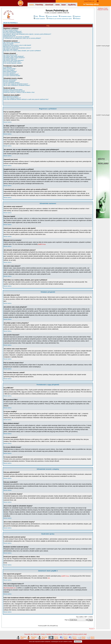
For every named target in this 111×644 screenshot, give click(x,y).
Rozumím (78, 641)
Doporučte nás (28, 634)
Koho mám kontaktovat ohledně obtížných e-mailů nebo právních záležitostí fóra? (26, 99)
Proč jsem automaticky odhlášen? (13, 33)
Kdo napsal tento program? (11, 97)
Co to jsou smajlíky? (9, 70)
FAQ (36, 16)
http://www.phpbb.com (10, 588)
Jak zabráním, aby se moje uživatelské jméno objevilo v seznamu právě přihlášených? (27, 34)
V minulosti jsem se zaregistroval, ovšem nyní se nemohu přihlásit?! (22, 38)
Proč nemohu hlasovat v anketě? (13, 63)
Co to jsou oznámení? (10, 73)
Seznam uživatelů (52, 16)
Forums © (92, 629)
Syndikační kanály (57, 634)
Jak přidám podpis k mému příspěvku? (14, 58)
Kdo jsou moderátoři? (9, 81)
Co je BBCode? (8, 67)
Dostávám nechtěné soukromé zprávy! (14, 91)
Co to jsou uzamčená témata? (12, 76)
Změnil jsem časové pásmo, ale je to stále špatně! (17, 45)
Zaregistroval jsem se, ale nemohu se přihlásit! (16, 37)
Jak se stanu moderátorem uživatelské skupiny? (17, 85)
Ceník (106, 8)
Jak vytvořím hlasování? (10, 59)
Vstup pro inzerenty (103, 10)
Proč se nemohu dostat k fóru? (12, 62)
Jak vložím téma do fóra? (10, 55)
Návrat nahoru (7, 122)
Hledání (43, 634)
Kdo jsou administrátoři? (10, 80)
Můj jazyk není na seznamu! (11, 47)
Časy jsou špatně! (8, 44)
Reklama (101, 8)
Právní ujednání (68, 634)
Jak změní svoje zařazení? (11, 49)
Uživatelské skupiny (65, 16)
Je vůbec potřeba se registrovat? (13, 31)
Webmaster (37, 634)
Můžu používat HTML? (10, 69)
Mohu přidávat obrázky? (10, 71)
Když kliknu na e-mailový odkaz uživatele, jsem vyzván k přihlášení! (22, 51)
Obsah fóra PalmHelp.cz (10, 23)
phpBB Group (42, 244)
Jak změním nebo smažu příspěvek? (14, 56)
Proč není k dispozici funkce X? (12, 98)
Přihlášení (77, 19)
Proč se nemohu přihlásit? (11, 30)
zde (49, 578)
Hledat (42, 16)
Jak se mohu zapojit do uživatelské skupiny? (16, 84)
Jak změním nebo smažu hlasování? (14, 60)
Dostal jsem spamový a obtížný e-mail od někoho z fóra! (19, 92)
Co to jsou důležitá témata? (11, 74)
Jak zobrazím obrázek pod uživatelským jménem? (17, 48)
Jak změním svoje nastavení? (12, 42)
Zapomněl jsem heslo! (10, 35)
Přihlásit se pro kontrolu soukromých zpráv (59, 19)
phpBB (45, 626)
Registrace (77, 16)
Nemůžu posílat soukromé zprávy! (13, 90)
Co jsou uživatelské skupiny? (11, 83)
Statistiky (49, 634)
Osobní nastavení (39, 19)
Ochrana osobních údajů (80, 634)
